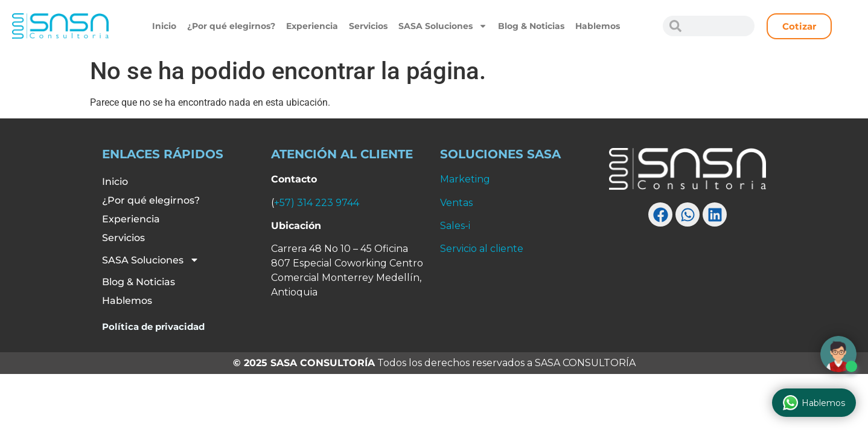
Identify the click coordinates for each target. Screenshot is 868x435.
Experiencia (312, 26)
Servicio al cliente (482, 249)
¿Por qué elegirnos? (231, 26)
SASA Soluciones (443, 26)
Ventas (456, 203)
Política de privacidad (153, 327)
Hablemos (598, 26)
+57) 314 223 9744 (317, 203)
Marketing (465, 179)
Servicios (368, 26)
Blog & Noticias (531, 26)
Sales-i (455, 226)
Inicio (164, 26)
